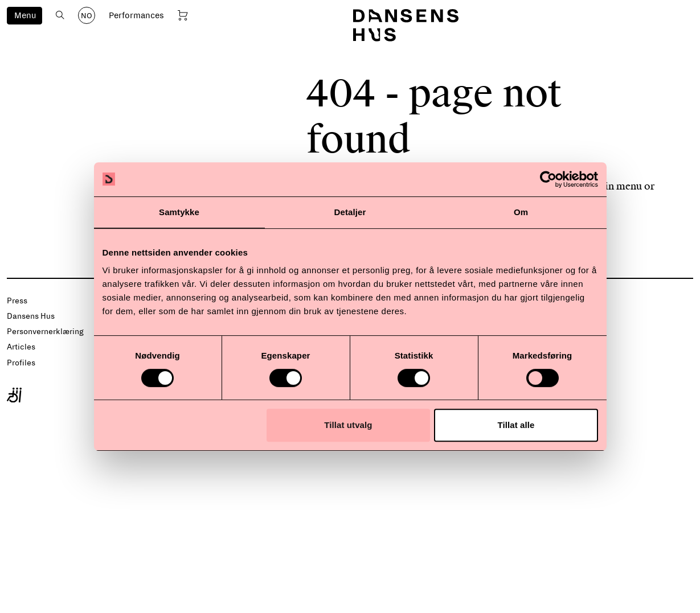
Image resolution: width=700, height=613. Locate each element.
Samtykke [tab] (179, 212)
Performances (136, 15)
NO (87, 16)
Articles (21, 347)
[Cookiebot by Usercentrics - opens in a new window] (548, 179)
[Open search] (60, 15)
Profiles (21, 363)
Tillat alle (516, 425)
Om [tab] (521, 212)
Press (17, 301)
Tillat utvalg (348, 425)
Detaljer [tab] (350, 212)
